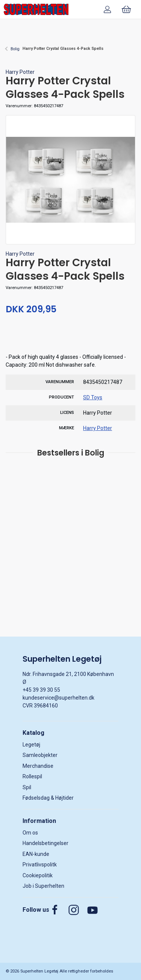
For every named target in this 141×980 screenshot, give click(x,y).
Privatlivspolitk (40, 865)
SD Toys (93, 397)
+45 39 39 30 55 (41, 690)
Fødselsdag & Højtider (48, 798)
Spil (27, 787)
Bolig (15, 49)
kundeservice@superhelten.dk (58, 698)
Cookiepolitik (38, 875)
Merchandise (38, 766)
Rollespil (32, 776)
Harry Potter (20, 72)
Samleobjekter (40, 755)
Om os (30, 833)
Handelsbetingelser (45, 843)
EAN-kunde (36, 854)
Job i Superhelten (43, 886)
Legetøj (31, 745)
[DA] (36, 9)
